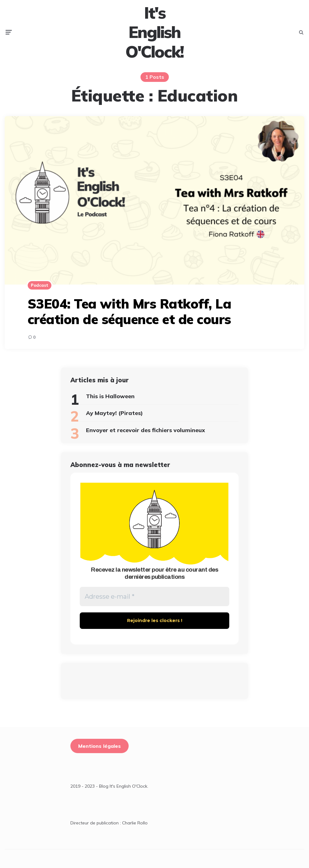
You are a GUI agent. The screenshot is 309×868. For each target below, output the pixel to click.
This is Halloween (110, 396)
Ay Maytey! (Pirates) (114, 413)
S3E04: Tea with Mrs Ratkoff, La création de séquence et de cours (130, 311)
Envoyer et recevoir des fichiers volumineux (145, 430)
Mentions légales (100, 746)
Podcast (40, 285)
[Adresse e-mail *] (154, 597)
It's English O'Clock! (154, 32)
